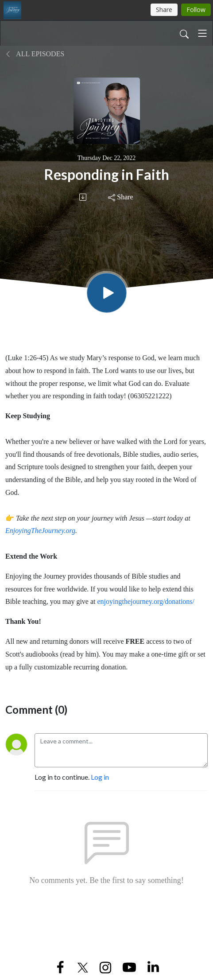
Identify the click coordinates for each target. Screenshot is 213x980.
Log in (100, 777)
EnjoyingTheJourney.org (40, 531)
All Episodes (35, 54)
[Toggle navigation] (202, 33)
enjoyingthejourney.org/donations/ (146, 601)
